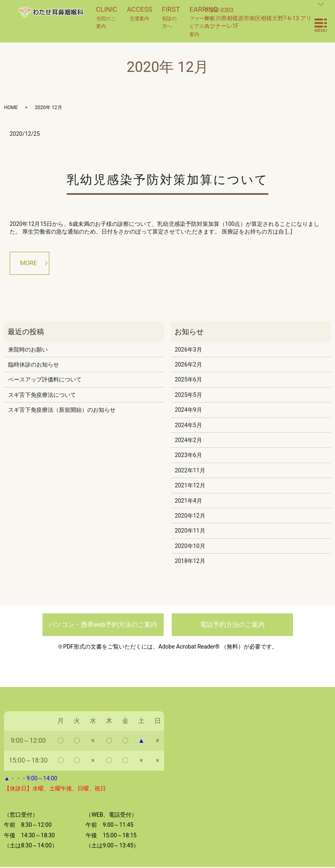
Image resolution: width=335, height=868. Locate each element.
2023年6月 (188, 456)
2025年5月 (188, 396)
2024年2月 (188, 441)
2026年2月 (188, 366)
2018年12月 (190, 562)
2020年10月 (190, 547)
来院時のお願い (28, 350)
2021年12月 (190, 487)
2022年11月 (190, 471)
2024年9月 (188, 411)
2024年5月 (188, 426)
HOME (11, 107)
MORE (29, 263)
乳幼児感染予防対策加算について (167, 180)
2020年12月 (190, 516)
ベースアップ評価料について (45, 381)
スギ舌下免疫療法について (42, 396)
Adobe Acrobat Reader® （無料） (201, 647)
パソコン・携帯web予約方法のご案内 (103, 626)
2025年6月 (188, 381)
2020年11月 (190, 532)
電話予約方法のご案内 (232, 626)
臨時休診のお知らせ (34, 366)
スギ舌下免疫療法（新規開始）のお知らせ (62, 411)
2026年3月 (188, 350)
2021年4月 (188, 501)
